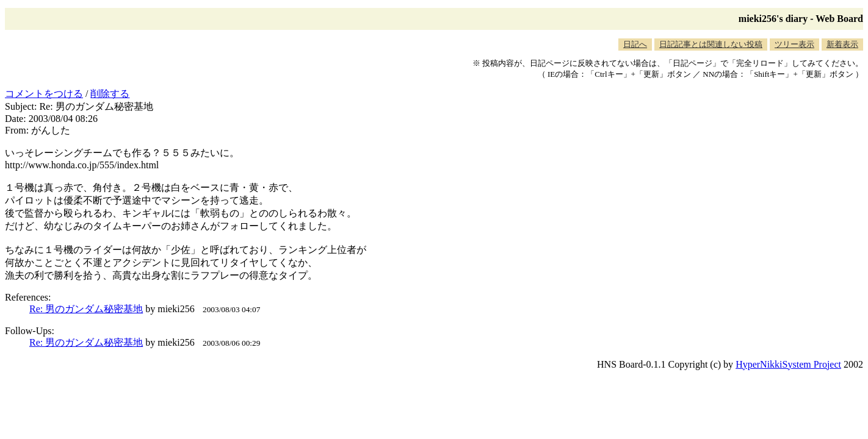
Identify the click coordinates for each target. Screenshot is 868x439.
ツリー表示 (794, 44)
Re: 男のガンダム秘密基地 (86, 309)
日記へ (635, 44)
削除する (110, 94)
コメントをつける (44, 94)
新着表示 (842, 44)
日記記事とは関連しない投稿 (711, 44)
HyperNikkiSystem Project (788, 364)
